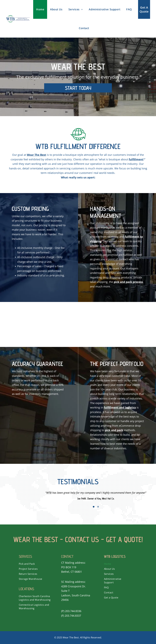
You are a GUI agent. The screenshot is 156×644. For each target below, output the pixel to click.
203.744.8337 (73, 616)
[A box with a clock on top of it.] (93, 324)
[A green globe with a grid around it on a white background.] (124, 324)
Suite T (65, 591)
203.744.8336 (73, 611)
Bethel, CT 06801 (72, 572)
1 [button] (94, 507)
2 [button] (98, 507)
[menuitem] (40, 9)
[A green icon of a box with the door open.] (63, 324)
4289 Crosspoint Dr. (73, 586)
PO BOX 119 (69, 567)
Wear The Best (71, 637)
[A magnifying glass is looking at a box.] (32, 324)
